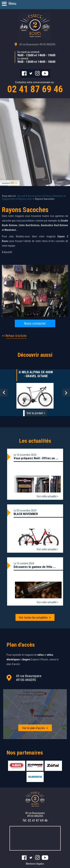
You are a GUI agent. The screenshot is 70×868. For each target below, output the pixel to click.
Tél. (35, 820)
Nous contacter (35, 323)
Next (66, 393)
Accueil (21, 196)
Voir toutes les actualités (33, 618)
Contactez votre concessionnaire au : (35, 88)
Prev (4, 393)
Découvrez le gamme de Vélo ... (35, 567)
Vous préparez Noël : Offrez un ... (36, 458)
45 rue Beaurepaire (37, 44)
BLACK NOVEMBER (26, 514)
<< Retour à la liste (14, 336)
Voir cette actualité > (48, 496)
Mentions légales (35, 864)
